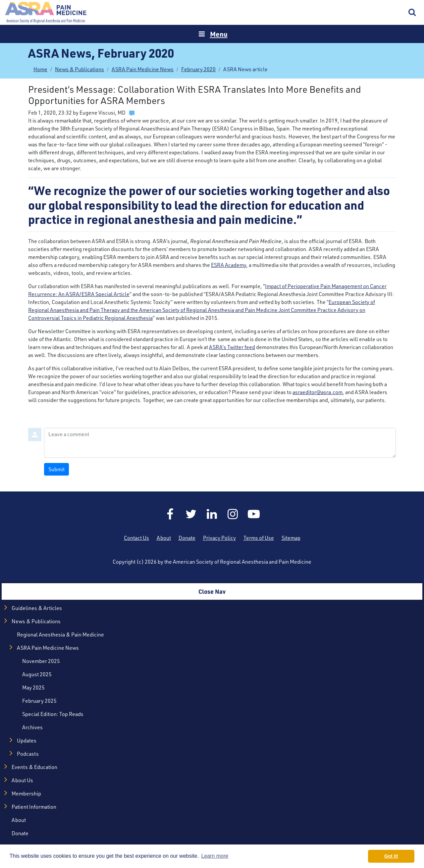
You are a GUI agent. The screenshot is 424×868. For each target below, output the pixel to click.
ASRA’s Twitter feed (232, 347)
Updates (27, 740)
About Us (22, 780)
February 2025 (39, 701)
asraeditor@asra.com (318, 392)
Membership (26, 793)
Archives (32, 727)
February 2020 (198, 69)
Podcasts (28, 754)
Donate (187, 538)
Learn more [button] (215, 856)
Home (46, 12)
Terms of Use (259, 538)
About (164, 538)
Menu (219, 34)
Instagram (233, 514)
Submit (56, 469)
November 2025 (41, 661)
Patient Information (34, 807)
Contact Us (136, 538)
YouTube (254, 514)
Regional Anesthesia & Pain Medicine (60, 635)
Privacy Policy (219, 538)
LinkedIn (212, 514)
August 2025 (37, 674)
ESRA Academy (229, 265)
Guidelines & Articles (37, 608)
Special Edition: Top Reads (53, 714)
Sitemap (291, 538)
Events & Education (34, 767)
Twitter (191, 514)
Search (412, 13)
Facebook (170, 514)
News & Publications (79, 69)
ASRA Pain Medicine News (143, 69)
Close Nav (212, 591)
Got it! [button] (391, 856)
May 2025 (33, 688)
